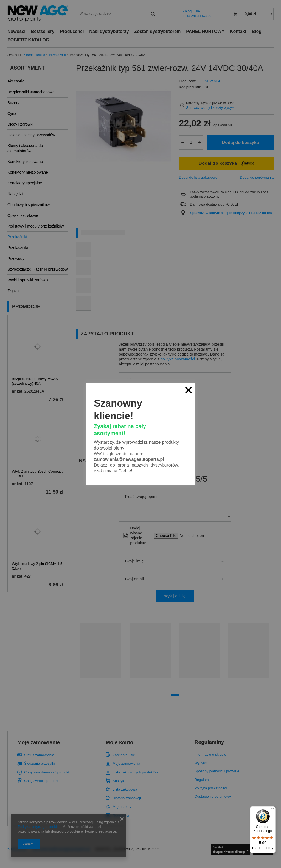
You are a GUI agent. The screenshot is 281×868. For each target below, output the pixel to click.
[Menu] (272, 810)
